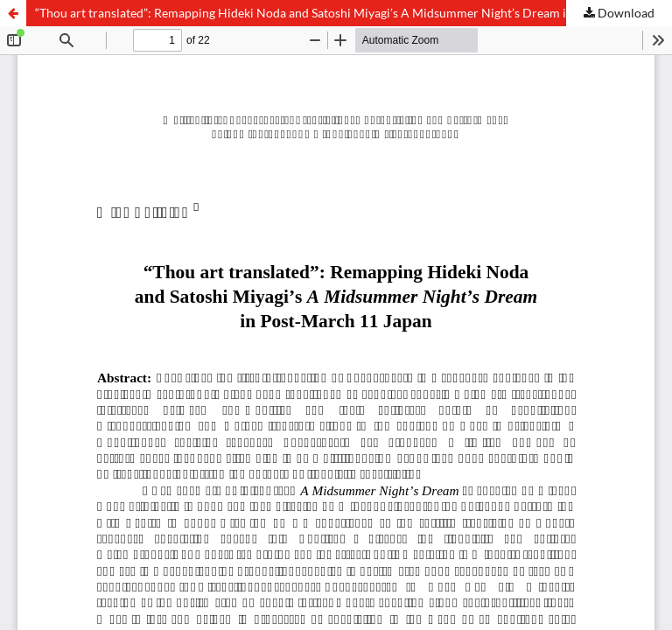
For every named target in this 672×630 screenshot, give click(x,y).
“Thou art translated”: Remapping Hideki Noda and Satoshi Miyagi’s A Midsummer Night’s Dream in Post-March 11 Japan (353, 13)
